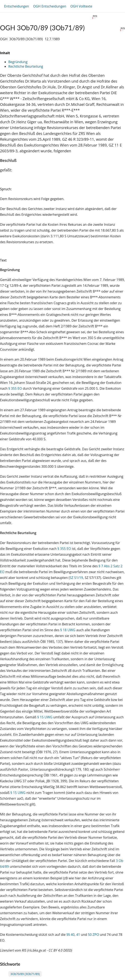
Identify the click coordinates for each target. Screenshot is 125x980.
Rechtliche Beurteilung (26, 66)
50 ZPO (93, 935)
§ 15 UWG (45, 717)
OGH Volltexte (81, 6)
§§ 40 (70, 935)
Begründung (18, 62)
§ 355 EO (15, 388)
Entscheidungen (17, 6)
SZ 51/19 (76, 578)
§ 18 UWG (68, 630)
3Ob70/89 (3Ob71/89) (25, 974)
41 (78, 935)
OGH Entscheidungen (50, 6)
